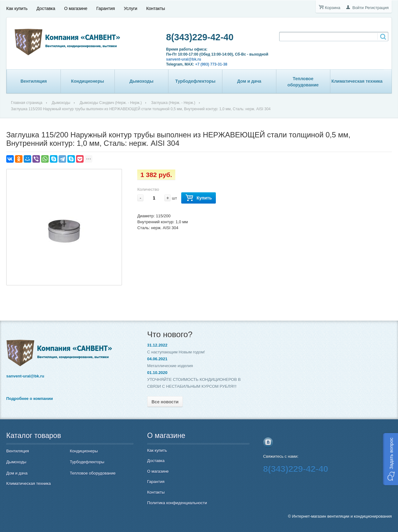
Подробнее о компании (29, 399)
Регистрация (377, 8)
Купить (199, 198)
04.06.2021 (157, 359)
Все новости (165, 402)
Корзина (332, 8)
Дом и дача (249, 81)
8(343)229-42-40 (200, 37)
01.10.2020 (157, 373)
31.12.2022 (157, 345)
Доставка (46, 8)
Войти (358, 8)
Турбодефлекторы (195, 81)
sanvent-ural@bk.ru (184, 59)
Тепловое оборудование (303, 82)
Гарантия (106, 8)
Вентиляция (34, 81)
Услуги (131, 8)
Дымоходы (141, 81)
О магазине (76, 8)
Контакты (156, 8)
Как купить (17, 8)
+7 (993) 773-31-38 (211, 64)
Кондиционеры (88, 81)
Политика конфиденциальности (177, 503)
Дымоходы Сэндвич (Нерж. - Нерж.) (111, 103)
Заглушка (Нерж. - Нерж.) (173, 103)
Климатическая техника (357, 81)
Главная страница (27, 103)
